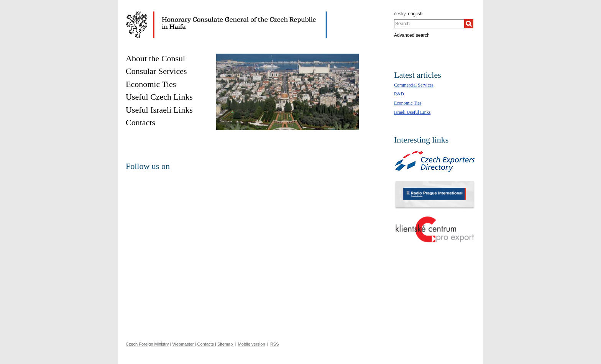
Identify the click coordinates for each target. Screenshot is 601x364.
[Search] (469, 24)
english (415, 14)
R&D (399, 94)
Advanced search (412, 35)
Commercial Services (414, 85)
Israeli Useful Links (412, 112)
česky (400, 14)
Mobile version (252, 344)
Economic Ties (408, 103)
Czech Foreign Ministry (147, 344)
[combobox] (429, 24)
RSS (275, 344)
